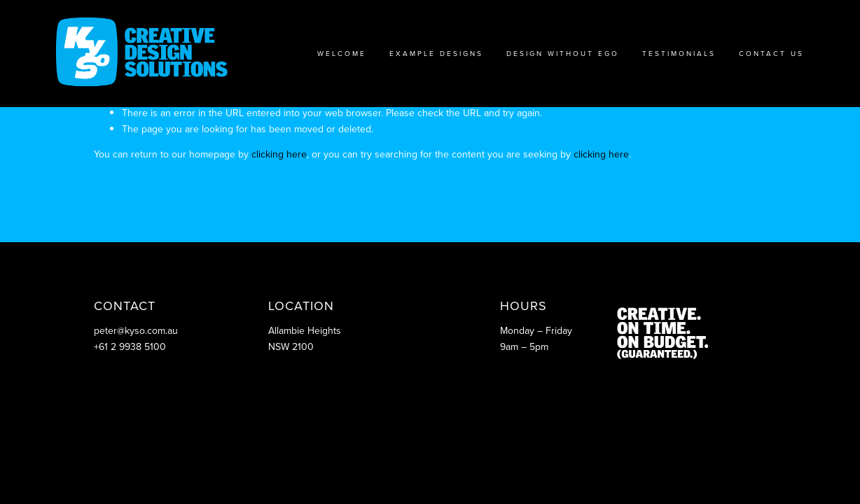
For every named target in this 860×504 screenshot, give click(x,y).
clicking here (279, 154)
